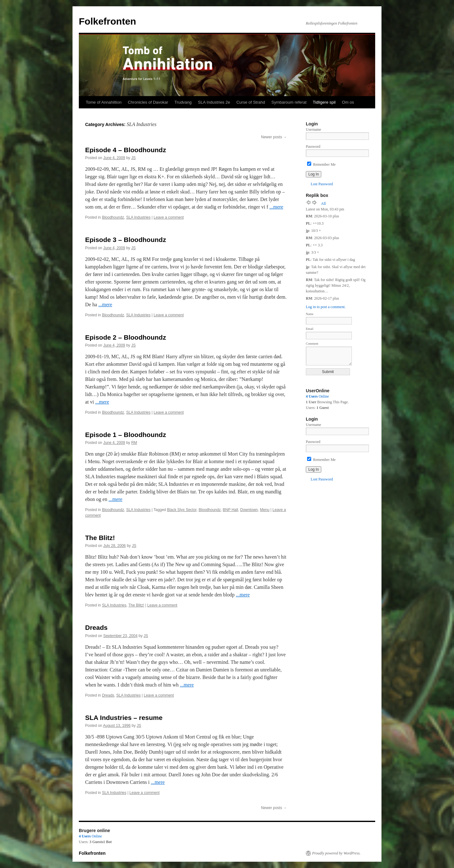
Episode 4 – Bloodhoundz (126, 150)
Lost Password (322, 184)
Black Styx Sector (182, 510)
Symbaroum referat (289, 102)
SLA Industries (138, 217)
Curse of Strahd (251, 102)
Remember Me (321, 164)
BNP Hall (230, 510)
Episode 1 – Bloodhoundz (126, 435)
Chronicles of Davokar (148, 102)
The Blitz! (100, 538)
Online (317, 396)
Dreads (96, 627)
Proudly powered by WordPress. (336, 853)
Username (314, 129)
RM (134, 443)
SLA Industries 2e (214, 102)
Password (313, 147)
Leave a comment (169, 217)
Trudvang (183, 102)
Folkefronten (108, 21)
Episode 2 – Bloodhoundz (126, 337)
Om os (348, 102)
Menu (265, 510)
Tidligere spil (324, 102)
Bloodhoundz (113, 217)
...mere (276, 207)
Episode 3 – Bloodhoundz (126, 240)
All (323, 204)
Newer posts (274, 137)
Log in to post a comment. (326, 307)
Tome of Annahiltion (104, 102)
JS (133, 158)
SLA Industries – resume (124, 718)
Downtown (249, 510)
